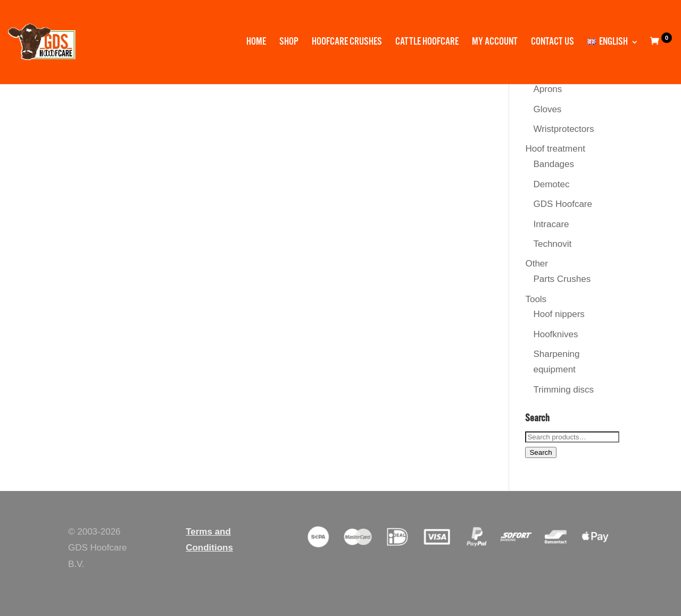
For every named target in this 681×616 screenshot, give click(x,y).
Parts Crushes (562, 279)
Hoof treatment (555, 149)
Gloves (547, 109)
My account (495, 43)
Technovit (552, 244)
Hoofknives (555, 334)
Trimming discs (563, 390)
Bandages (554, 164)
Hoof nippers (559, 314)
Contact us (553, 43)
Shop (289, 43)
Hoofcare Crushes (347, 43)
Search (541, 452)
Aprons (547, 89)
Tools (536, 299)
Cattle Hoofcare (427, 43)
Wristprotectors (563, 129)
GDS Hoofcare (563, 204)
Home (256, 43)
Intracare (551, 224)
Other (537, 264)
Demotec (551, 184)
